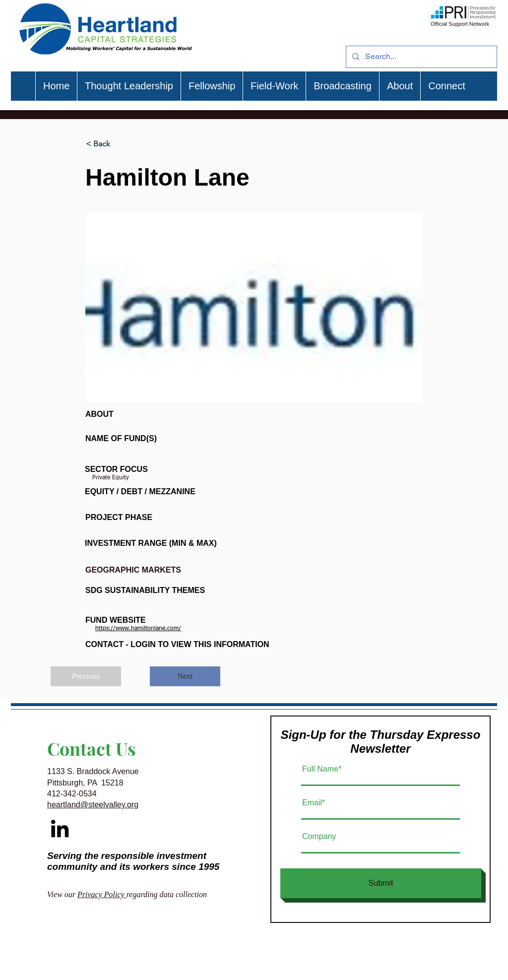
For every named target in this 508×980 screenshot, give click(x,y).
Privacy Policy (102, 894)
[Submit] (381, 883)
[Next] (185, 676)
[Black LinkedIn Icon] (60, 828)
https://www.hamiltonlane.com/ (138, 629)
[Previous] (86, 676)
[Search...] (420, 57)
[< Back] (119, 144)
